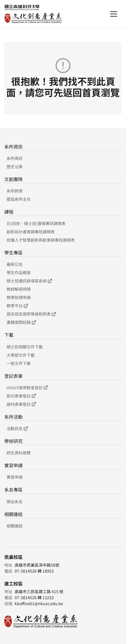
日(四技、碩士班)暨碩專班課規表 (36, 223)
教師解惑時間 (19, 289)
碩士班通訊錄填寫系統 (29, 281)
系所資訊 (15, 158)
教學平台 (17, 306)
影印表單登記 (21, 396)
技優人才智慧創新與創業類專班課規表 (41, 240)
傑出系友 (15, 501)
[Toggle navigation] (114, 14)
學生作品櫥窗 (19, 272)
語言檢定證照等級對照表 (31, 314)
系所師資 (15, 191)
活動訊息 (17, 428)
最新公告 (15, 264)
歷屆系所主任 (19, 199)
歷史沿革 (15, 166)
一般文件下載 (19, 363)
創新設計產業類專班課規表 (31, 232)
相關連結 (15, 526)
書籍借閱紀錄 (21, 322)
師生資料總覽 (19, 453)
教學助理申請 (19, 297)
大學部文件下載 (21, 355)
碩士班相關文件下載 (25, 347)
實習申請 (15, 477)
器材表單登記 (21, 404)
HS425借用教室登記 (27, 388)
